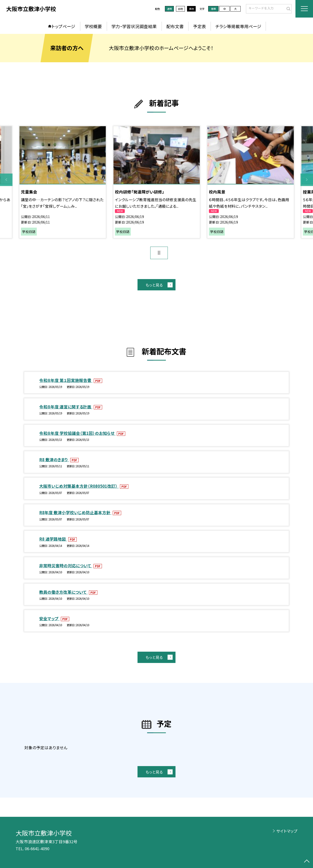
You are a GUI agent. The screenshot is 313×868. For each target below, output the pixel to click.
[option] (63, 182)
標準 (213, 9)
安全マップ (49, 618)
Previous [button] (6, 180)
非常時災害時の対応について (66, 566)
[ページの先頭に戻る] (307, 862)
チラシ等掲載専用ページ (238, 26)
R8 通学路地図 (53, 539)
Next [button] (307, 180)
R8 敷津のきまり (54, 460)
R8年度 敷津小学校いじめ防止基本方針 (75, 512)
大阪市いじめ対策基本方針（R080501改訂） (79, 486)
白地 (180, 9)
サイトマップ (287, 831)
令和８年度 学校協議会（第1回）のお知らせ (77, 433)
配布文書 (175, 26)
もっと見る (154, 285)
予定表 (200, 26)
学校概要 (93, 26)
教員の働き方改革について (63, 592)
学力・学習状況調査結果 (134, 26)
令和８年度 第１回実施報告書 (66, 380)
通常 (169, 9)
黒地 (191, 9)
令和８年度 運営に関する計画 (66, 407)
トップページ (63, 26)
